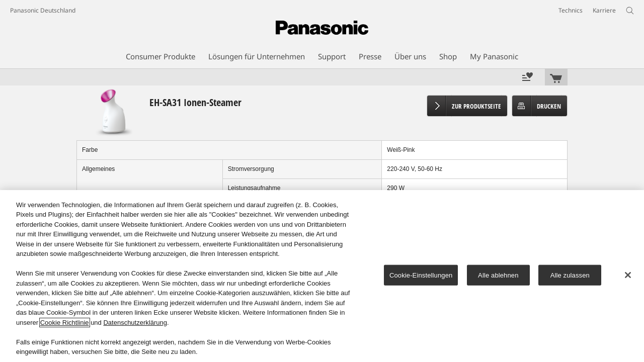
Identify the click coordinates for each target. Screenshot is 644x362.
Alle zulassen (570, 275)
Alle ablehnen (498, 275)
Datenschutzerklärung (135, 323)
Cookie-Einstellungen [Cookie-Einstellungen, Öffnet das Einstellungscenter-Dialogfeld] (421, 275)
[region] (322, 276)
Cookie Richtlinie (65, 323)
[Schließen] (628, 275)
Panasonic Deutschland (43, 10)
